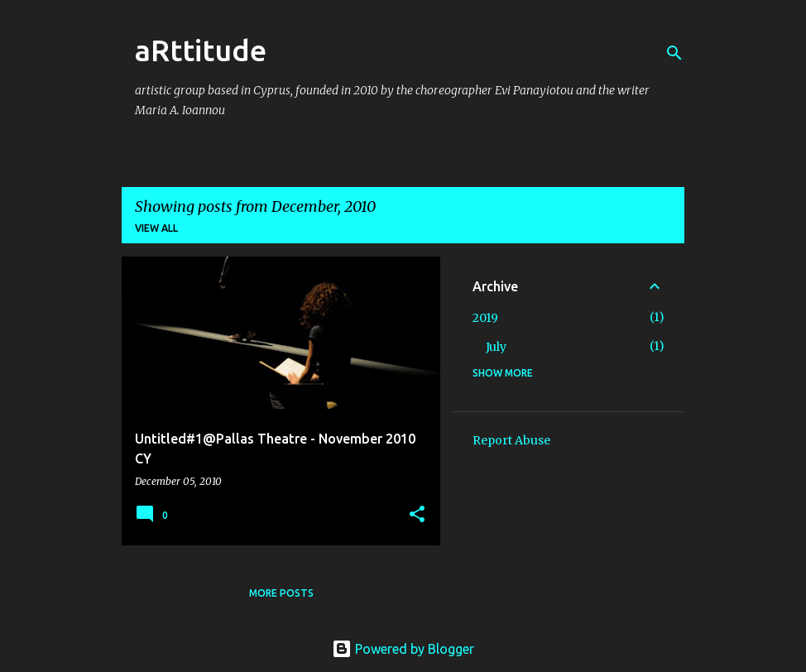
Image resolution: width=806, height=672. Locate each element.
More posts (281, 593)
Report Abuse (511, 440)
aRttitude (201, 50)
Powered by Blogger (403, 649)
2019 (485, 318)
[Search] (674, 53)
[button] (417, 515)
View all (156, 228)
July (496, 347)
